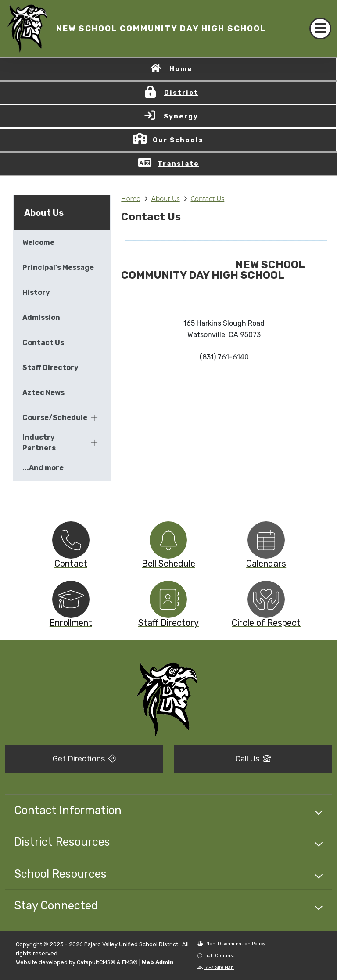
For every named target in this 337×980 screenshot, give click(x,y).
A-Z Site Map (216, 967)
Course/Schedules (55, 418)
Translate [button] (178, 164)
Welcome (38, 242)
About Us (166, 199)
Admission (41, 318)
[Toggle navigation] (320, 29)
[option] (71, 540)
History (36, 293)
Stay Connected (56, 905)
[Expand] (94, 418)
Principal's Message (58, 267)
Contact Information (68, 810)
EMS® (130, 962)
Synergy (181, 116)
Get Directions (84, 759)
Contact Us (208, 199)
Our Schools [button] (178, 140)
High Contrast (219, 956)
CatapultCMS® (96, 962)
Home (181, 69)
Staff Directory (50, 368)
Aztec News (43, 393)
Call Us (253, 759)
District (181, 93)
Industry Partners (39, 443)
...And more (43, 468)
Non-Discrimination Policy (231, 944)
